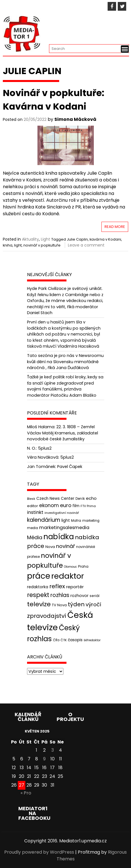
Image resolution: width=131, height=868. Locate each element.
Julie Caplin (77, 239)
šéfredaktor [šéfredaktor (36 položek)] (92, 640)
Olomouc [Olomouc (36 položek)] (70, 567)
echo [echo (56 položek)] (91, 498)
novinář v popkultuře (42, 245)
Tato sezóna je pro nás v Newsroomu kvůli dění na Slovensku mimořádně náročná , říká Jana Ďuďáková (65, 362)
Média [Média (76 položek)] (35, 537)
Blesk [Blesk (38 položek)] (31, 499)
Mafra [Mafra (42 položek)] (76, 520)
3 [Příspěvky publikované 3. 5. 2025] (53, 750)
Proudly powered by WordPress (39, 852)
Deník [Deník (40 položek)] (80, 499)
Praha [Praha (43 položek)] (83, 566)
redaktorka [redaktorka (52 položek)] (38, 587)
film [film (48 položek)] (76, 506)
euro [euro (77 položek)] (66, 505)
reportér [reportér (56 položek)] (75, 587)
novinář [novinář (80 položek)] (65, 546)
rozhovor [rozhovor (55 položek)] (79, 596)
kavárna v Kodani (105, 239)
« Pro (26, 793)
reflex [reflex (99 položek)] (57, 586)
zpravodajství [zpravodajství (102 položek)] (47, 616)
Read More (115, 227)
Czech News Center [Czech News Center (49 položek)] (55, 499)
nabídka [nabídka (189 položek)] (59, 537)
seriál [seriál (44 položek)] (95, 596)
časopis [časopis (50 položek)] (75, 640)
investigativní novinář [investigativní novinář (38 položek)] (62, 513)
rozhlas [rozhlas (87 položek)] (60, 595)
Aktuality (30, 239)
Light (45, 239)
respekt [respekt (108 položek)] (38, 595)
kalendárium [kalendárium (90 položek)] (44, 520)
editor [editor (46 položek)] (33, 506)
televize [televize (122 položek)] (39, 604)
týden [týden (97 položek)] (76, 604)
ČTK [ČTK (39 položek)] (64, 640)
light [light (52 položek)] (66, 520)
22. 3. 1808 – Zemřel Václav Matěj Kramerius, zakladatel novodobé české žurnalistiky (63, 433)
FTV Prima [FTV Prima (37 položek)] (88, 506)
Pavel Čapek (70, 467)
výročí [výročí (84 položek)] (93, 604)
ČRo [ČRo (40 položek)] (56, 640)
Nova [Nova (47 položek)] (50, 547)
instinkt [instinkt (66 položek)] (35, 512)
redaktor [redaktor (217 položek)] (68, 576)
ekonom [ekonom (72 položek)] (49, 505)
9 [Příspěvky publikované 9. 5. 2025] (44, 759)
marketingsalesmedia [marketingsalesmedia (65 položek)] (64, 528)
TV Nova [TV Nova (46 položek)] (59, 605)
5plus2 (45, 448)
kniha (8, 245)
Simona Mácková (75, 119)
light (18, 245)
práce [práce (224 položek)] (39, 576)
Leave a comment (86, 245)
